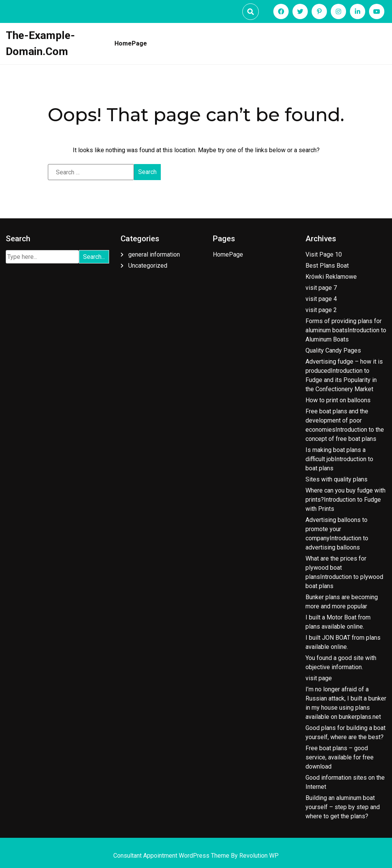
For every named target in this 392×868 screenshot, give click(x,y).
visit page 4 (321, 299)
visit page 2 (321, 310)
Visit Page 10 (324, 254)
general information (154, 254)
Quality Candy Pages (333, 350)
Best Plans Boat (327, 266)
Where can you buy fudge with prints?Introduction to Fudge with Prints (345, 500)
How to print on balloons (338, 400)
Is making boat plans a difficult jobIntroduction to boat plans (339, 459)
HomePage (131, 43)
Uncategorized (148, 266)
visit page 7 (321, 288)
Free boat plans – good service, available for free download (340, 757)
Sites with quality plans (336, 479)
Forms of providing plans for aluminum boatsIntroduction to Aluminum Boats (346, 330)
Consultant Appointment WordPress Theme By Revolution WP (196, 856)
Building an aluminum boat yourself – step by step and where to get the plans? (343, 807)
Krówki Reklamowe (331, 277)
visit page (319, 678)
